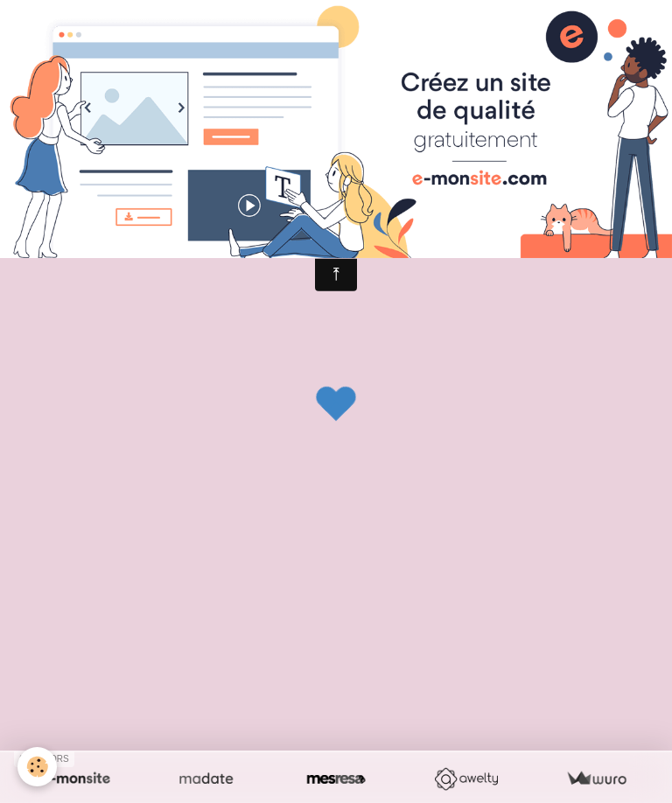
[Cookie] (37, 767)
